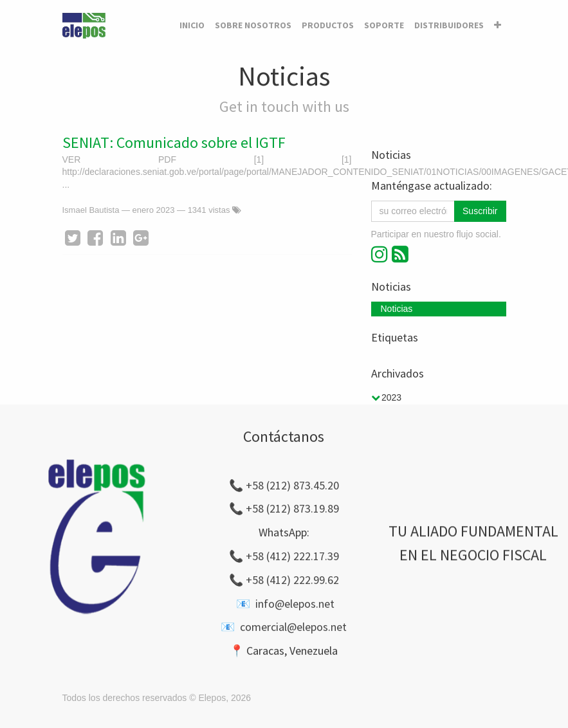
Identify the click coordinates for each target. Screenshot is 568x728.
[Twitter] (73, 238)
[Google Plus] (141, 238)
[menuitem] (192, 26)
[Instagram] (381, 254)
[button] (498, 26)
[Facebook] (95, 238)
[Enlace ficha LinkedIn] (118, 238)
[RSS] (400, 254)
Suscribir (480, 211)
